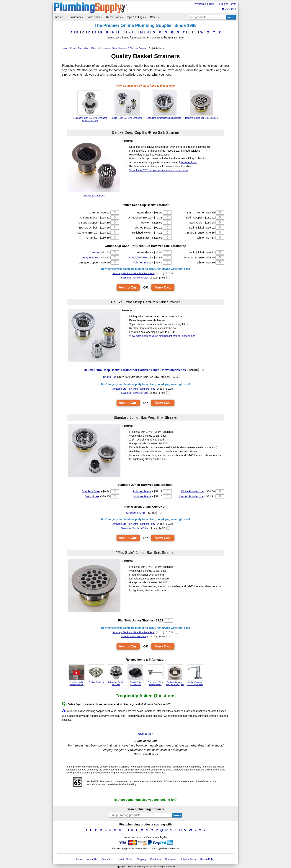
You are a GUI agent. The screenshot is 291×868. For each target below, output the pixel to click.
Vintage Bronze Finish (94, 168)
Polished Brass (142, 262)
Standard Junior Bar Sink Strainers (164, 105)
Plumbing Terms (227, 4)
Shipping (141, 859)
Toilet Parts (95, 17)
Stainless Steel (91, 491)
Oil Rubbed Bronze (139, 257)
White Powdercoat (192, 491)
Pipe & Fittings (137, 17)
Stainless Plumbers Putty (134, 278)
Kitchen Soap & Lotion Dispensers (195, 675)
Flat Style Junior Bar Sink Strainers (201, 105)
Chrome (94, 252)
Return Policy (207, 859)
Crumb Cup (110, 377)
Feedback (156, 859)
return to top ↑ (145, 734)
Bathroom (77, 17)
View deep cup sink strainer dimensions (159, 170)
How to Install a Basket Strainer (76, 675)
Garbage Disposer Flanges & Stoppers (175, 675)
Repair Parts (115, 17)
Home (80, 859)
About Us (92, 859)
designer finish (189, 162)
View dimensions (174, 370)
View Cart (163, 287)
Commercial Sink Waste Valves (155, 675)
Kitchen (60, 17)
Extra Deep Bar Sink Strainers (127, 105)
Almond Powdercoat (191, 496)
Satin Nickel (92, 496)
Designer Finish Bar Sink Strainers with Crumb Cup (90, 106)
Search (231, 17)
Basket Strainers (96, 674)
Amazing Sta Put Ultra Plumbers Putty (134, 273)
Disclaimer (171, 859)
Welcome (201, 4)
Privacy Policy (188, 859)
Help (212, 4)
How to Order (125, 859)
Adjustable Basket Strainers (116, 675)
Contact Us (107, 859)
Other (155, 17)
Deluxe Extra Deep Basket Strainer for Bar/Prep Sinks (122, 370)
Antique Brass (90, 257)
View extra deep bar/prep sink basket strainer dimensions (162, 336)
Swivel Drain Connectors (136, 675)
